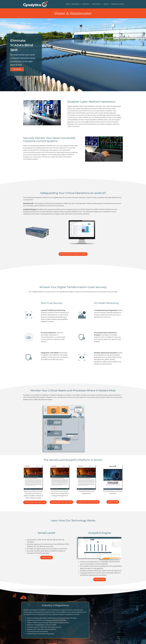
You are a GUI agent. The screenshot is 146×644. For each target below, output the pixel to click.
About (106, 4)
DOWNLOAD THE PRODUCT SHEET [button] (73, 254)
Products (76, 4)
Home (68, 4)
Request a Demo (118, 4)
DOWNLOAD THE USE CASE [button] (35, 502)
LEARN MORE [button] (113, 502)
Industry (86, 4)
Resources (97, 4)
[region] (73, 55)
